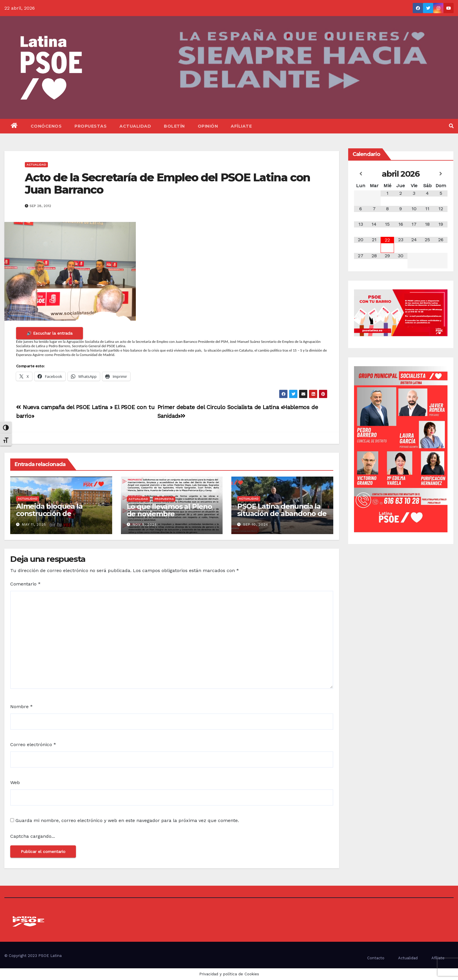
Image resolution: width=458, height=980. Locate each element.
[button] (451, 126)
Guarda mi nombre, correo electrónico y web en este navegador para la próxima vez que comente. (127, 820)
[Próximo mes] (441, 174)
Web (15, 782)
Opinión (208, 126)
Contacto (376, 958)
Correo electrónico (33, 744)
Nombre (21, 707)
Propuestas (91, 126)
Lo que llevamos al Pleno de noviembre (169, 510)
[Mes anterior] (361, 174)
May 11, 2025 (34, 524)
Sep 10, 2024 (256, 524)
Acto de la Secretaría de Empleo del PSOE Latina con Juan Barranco (167, 184)
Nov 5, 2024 (145, 524)
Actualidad (135, 126)
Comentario (25, 584)
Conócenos (46, 126)
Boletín (174, 126)
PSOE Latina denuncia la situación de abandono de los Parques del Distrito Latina (282, 517)
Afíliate (241, 126)
